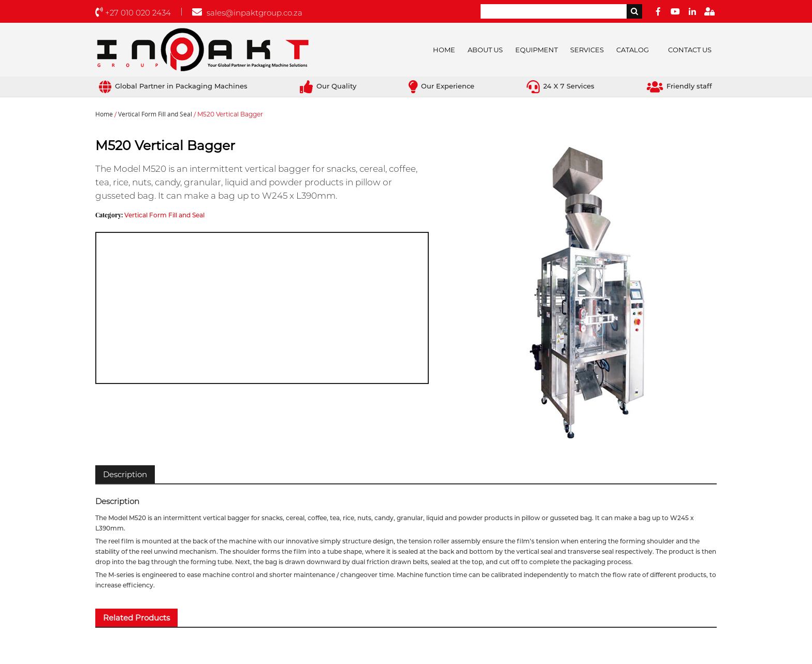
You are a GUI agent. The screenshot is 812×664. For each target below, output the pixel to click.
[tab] (125, 474)
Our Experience (441, 86)
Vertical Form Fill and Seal (155, 114)
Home (444, 50)
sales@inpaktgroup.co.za (247, 13)
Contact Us (690, 50)
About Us (485, 50)
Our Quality (328, 86)
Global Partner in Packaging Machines (173, 86)
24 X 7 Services (561, 86)
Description (125, 474)
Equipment (536, 50)
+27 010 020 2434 (133, 13)
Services (587, 50)
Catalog (633, 50)
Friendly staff (679, 86)
